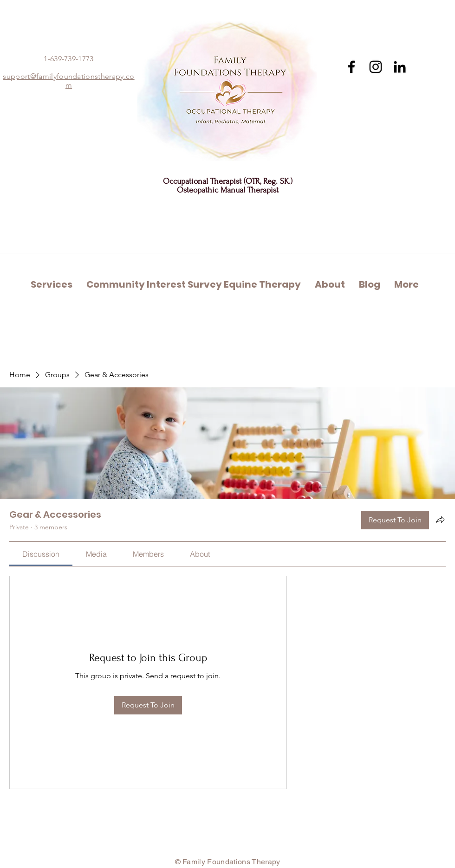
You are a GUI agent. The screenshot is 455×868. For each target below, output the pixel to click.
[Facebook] (351, 67)
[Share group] (440, 520)
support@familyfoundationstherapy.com (68, 81)
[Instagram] (376, 67)
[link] (41, 554)
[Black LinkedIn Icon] (400, 67)
